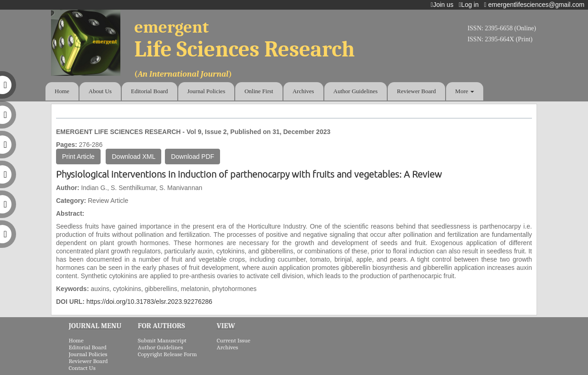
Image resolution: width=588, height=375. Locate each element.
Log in (471, 5)
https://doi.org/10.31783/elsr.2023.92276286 (149, 302)
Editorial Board (150, 91)
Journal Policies (206, 91)
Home (62, 91)
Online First (259, 91)
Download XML (133, 157)
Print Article (78, 157)
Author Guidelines (356, 91)
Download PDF (192, 157)
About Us (100, 91)
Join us (444, 5)
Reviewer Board (416, 91)
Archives (303, 91)
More (465, 91)
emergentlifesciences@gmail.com (536, 5)
